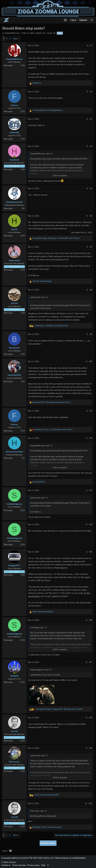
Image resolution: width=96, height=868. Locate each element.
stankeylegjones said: (40, 670)
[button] (65, 20)
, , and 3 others (53, 430)
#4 (91, 146)
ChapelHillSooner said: (40, 154)
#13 (91, 490)
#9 (91, 334)
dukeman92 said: (38, 297)
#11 (91, 411)
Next (16, 39)
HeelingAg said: (37, 627)
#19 (91, 748)
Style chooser (9, 862)
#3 (91, 119)
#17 (91, 662)
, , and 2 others (60, 709)
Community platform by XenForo (28, 858)
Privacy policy (34, 865)
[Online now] (14, 157)
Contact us (6, 865)
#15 (91, 552)
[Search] (92, 20)
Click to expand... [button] (60, 175)
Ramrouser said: (37, 811)
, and (51, 326)
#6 (91, 216)
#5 (91, 188)
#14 (91, 524)
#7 (91, 247)
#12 (91, 438)
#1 (91, 45)
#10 (91, 361)
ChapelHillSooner (12, 33)
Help (43, 865)
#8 (91, 290)
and (47, 110)
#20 (90, 803)
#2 (91, 92)
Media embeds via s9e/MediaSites (71, 858)
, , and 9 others (56, 238)
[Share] (88, 46)
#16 (91, 620)
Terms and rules (19, 865)
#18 (91, 718)
